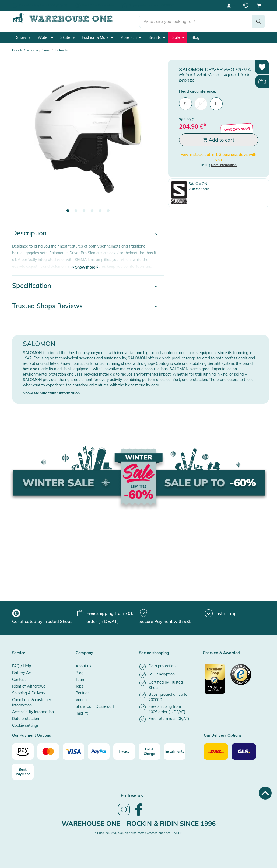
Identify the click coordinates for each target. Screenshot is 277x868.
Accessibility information (33, 710)
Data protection (26, 717)
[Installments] (175, 750)
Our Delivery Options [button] (223, 734)
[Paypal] (99, 750)
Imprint (82, 711)
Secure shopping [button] (154, 651)
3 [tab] (84, 209)
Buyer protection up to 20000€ (151, 5)
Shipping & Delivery (29, 691)
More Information (224, 163)
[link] (124, 813)
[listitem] (164, 665)
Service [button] (19, 651)
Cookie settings (25, 723)
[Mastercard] (48, 750)
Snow (23, 35)
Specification (32, 284)
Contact (19, 678)
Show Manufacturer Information (51, 391)
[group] (43, 615)
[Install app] (221, 612)
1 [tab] (68, 209)
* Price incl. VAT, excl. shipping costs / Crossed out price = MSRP (139, 831)
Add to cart (218, 138)
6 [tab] (108, 209)
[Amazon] (23, 750)
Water (45, 35)
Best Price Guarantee (98, 5)
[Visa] (73, 750)
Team (80, 678)
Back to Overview (25, 48)
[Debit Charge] (149, 750)
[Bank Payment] (23, 770)
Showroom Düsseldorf (95, 705)
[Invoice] (124, 750)
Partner (82, 691)
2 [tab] (76, 209)
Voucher (83, 698)
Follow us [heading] (132, 793)
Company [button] (84, 651)
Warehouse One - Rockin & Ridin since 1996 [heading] (139, 822)
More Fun (131, 35)
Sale (178, 35)
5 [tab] (100, 209)
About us (83, 664)
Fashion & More (98, 35)
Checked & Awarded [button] (221, 651)
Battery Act (22, 671)
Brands (157, 35)
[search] (196, 19)
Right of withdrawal (29, 684)
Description (29, 231)
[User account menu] (231, 5)
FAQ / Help (22, 664)
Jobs (79, 684)
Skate (68, 35)
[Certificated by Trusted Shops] (215, 680)
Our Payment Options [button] (31, 734)
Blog (195, 35)
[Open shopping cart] (259, 5)
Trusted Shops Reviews (47, 304)
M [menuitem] (201, 102)
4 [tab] (92, 209)
